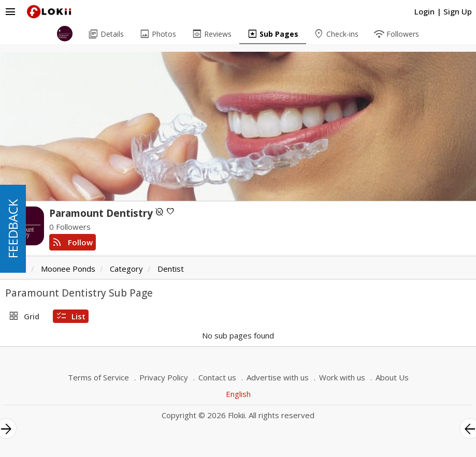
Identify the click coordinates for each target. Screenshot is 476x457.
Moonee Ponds (68, 269)
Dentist (171, 269)
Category (126, 269)
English (238, 394)
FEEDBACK (13, 229)
